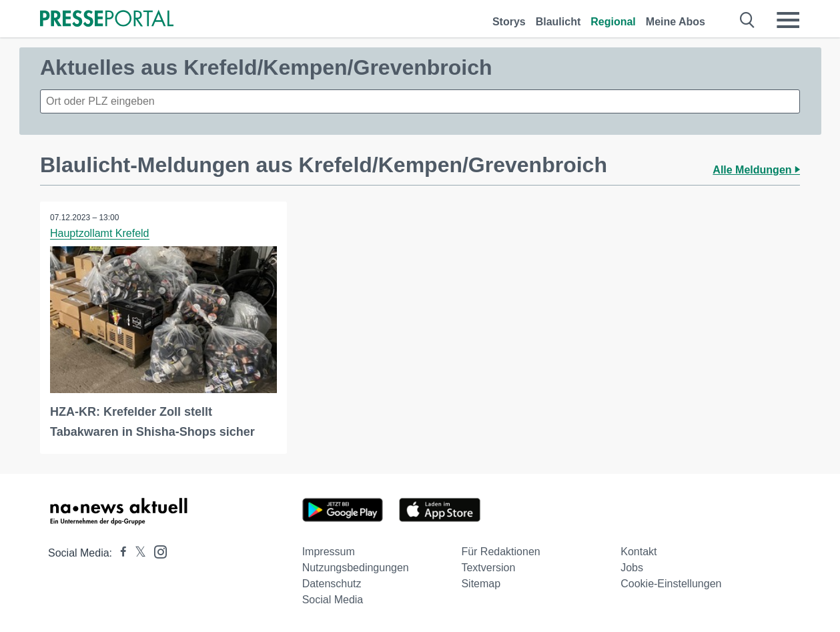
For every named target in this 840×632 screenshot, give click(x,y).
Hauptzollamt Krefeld (100, 233)
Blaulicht (558, 22)
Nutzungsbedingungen (356, 568)
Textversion (488, 568)
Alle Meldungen (756, 170)
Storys (509, 22)
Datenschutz (332, 584)
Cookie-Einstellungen (671, 584)
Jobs (632, 568)
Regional (613, 22)
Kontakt (639, 552)
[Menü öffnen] (788, 20)
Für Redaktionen (500, 552)
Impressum (329, 552)
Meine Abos (676, 22)
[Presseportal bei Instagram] (156, 551)
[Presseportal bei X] (136, 553)
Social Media (333, 600)
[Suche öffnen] (748, 20)
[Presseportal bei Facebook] (119, 553)
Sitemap (481, 584)
